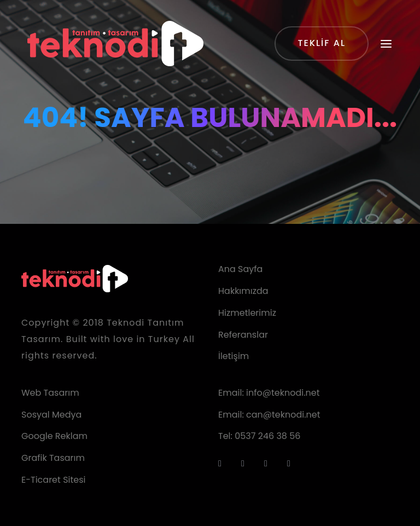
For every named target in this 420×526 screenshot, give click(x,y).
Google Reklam (54, 436)
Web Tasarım (50, 393)
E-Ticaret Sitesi (54, 480)
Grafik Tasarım (53, 458)
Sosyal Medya (51, 415)
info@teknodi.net (283, 393)
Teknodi (126, 323)
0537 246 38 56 (267, 436)
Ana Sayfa (240, 269)
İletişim (234, 356)
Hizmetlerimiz (247, 313)
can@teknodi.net (283, 415)
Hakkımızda (243, 291)
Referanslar (243, 335)
